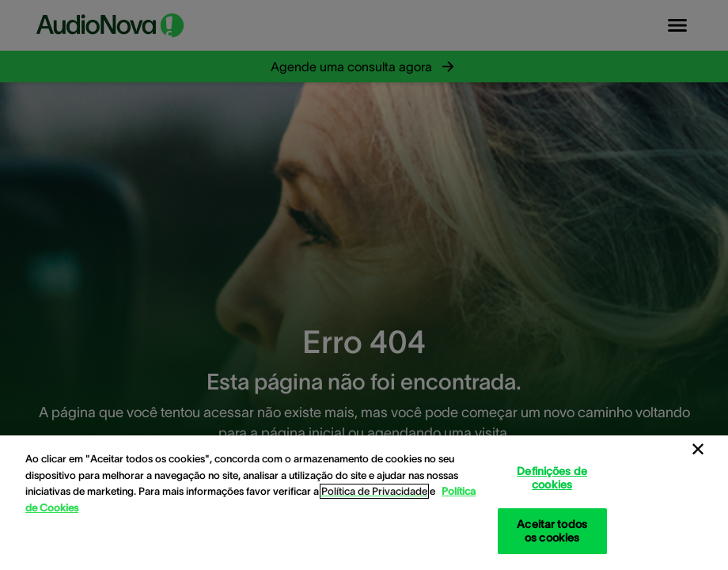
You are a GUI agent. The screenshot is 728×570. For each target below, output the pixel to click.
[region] (364, 503)
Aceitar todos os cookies (552, 531)
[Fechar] (698, 450)
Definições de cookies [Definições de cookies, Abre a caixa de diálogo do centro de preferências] (552, 478)
